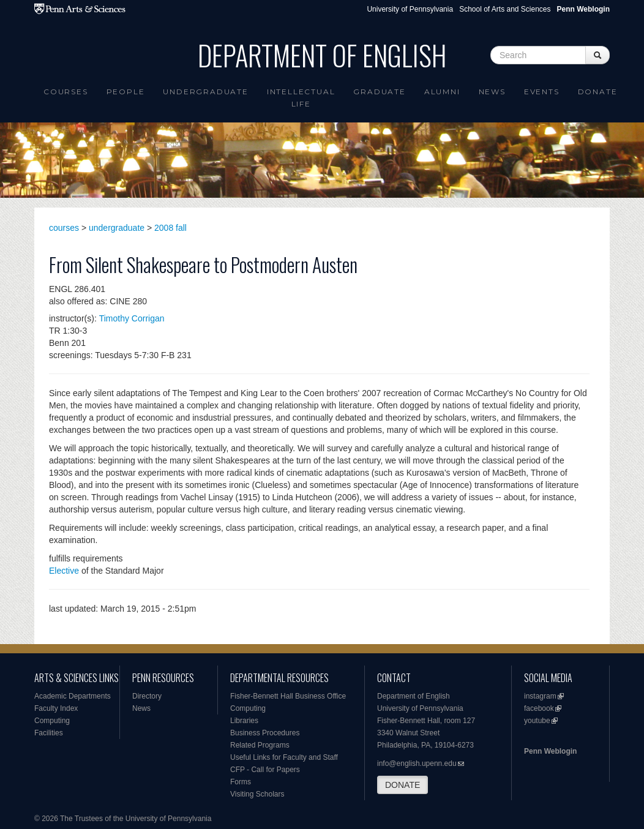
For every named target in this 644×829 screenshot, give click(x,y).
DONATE (402, 785)
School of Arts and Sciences (505, 9)
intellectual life (301, 98)
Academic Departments (73, 696)
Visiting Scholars (257, 794)
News (492, 92)
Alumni (442, 92)
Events (542, 92)
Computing (52, 721)
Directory (147, 696)
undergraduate (117, 228)
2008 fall (170, 228)
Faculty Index (56, 708)
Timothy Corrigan (132, 318)
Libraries (244, 721)
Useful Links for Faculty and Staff (284, 757)
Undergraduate (205, 92)
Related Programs (260, 745)
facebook (539, 708)
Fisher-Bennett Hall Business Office (288, 696)
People (126, 92)
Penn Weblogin (550, 751)
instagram (540, 696)
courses (64, 228)
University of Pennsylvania (410, 9)
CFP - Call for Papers (265, 770)
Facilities (49, 733)
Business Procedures (265, 733)
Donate (598, 92)
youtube (537, 721)
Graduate (379, 92)
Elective (64, 571)
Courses (66, 92)
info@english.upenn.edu (417, 763)
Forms (241, 782)
